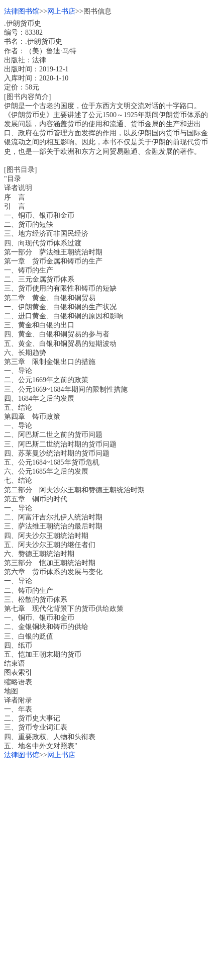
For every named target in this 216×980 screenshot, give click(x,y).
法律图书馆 (22, 11)
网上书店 (61, 11)
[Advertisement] (108, 868)
